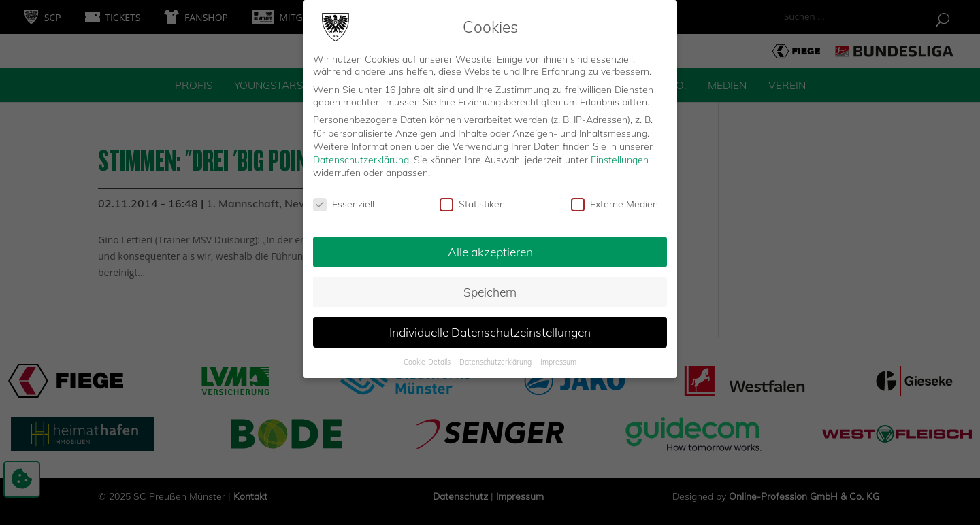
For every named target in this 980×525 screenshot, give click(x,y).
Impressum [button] (558, 355)
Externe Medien (615, 198)
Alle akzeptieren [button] (490, 245)
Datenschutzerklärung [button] (496, 355)
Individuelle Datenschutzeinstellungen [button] (490, 325)
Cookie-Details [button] (428, 355)
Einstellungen (620, 153)
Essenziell (344, 198)
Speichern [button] (490, 286)
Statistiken (472, 198)
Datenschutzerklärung (361, 153)
